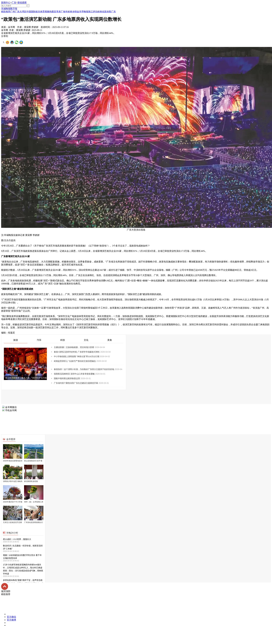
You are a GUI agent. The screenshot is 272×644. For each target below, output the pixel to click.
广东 (14, 3)
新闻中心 (6, 3)
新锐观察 (22, 3)
